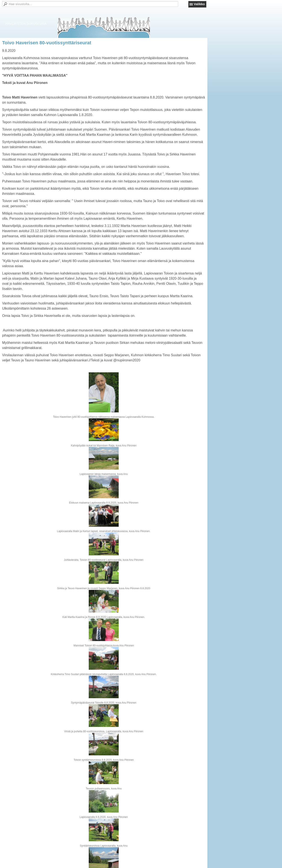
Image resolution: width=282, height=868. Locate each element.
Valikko (199, 4)
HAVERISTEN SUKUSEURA (26, 23)
